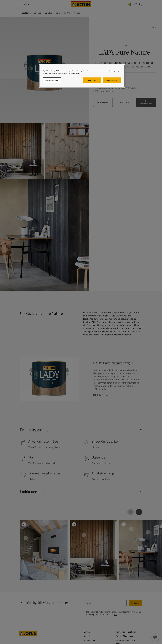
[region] (82, 76)
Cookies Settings (52, 80)
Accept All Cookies (112, 80)
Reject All (92, 80)
